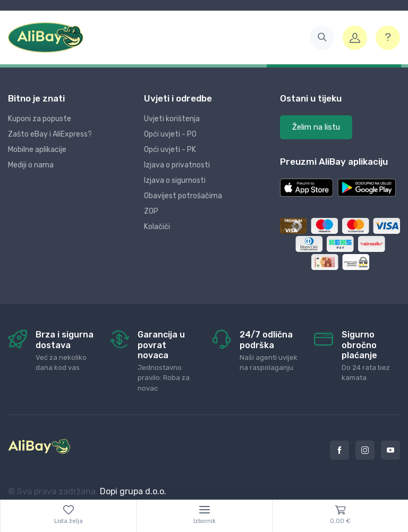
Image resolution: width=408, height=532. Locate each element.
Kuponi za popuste (40, 119)
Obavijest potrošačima (183, 196)
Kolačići (157, 227)
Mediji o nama (31, 165)
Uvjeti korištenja (172, 119)
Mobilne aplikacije (37, 150)
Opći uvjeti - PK (170, 150)
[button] (322, 38)
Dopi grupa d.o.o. (133, 491)
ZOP (151, 211)
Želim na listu (316, 127)
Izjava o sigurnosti (175, 180)
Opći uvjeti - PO (170, 134)
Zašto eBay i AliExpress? (50, 134)
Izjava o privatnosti (177, 165)
